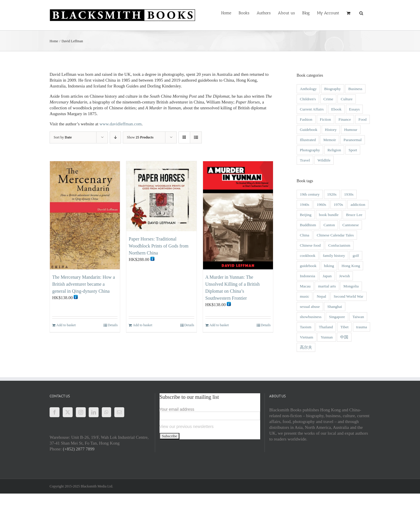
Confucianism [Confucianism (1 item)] (339, 245)
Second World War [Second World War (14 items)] (349, 296)
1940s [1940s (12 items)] (304, 205)
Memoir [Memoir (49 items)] (330, 140)
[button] (361, 13)
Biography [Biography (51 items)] (333, 89)
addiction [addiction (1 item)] (358, 205)
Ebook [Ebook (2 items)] (336, 109)
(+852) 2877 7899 (78, 449)
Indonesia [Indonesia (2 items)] (307, 276)
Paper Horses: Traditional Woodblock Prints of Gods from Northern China (159, 246)
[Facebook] (55, 412)
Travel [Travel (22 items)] (305, 160)
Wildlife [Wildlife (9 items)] (324, 160)
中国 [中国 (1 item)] (344, 337)
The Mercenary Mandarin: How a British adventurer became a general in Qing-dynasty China (84, 284)
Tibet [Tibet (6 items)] (344, 327)
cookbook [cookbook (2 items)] (308, 256)
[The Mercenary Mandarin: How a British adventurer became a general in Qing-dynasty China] (85, 215)
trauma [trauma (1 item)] (362, 327)
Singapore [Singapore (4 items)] (337, 317)
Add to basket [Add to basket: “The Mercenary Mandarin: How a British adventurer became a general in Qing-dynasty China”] (66, 325)
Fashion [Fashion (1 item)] (306, 119)
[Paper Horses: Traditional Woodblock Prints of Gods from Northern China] (161, 196)
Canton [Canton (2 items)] (329, 225)
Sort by (63, 137)
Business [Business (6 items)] (355, 89)
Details (113, 325)
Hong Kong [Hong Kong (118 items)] (351, 266)
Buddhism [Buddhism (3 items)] (308, 225)
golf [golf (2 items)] (356, 256)
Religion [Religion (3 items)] (334, 150)
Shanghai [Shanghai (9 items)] (335, 307)
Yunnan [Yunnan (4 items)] (327, 337)
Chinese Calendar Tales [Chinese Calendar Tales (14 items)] (335, 235)
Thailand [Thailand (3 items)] (326, 327)
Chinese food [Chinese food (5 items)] (310, 245)
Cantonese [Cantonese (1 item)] (351, 225)
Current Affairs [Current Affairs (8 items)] (312, 109)
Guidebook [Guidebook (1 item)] (309, 130)
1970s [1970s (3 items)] (338, 205)
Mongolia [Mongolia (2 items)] (351, 286)
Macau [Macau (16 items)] (305, 286)
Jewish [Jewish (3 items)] (345, 276)
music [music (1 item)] (304, 296)
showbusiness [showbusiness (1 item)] (311, 317)
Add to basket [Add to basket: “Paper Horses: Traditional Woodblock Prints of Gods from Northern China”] (142, 325)
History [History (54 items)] (331, 130)
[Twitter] (68, 412)
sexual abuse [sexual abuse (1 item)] (310, 307)
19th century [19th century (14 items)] (310, 194)
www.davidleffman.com (121, 124)
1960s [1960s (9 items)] (321, 205)
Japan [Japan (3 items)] (327, 276)
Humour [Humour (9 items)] (351, 130)
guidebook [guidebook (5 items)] (308, 266)
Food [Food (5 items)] (363, 119)
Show (140, 137)
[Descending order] (115, 137)
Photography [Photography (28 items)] (310, 150)
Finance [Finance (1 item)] (345, 119)
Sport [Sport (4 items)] (353, 150)
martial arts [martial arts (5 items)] (327, 286)
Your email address (177, 409)
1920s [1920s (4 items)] (332, 194)
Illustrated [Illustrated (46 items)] (308, 140)
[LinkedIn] (94, 412)
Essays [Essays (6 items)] (355, 109)
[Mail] (119, 412)
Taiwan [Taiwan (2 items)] (358, 317)
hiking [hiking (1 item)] (329, 266)
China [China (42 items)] (304, 235)
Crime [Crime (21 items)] (328, 99)
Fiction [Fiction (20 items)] (325, 119)
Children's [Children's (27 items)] (308, 99)
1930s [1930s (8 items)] (349, 194)
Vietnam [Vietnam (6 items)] (307, 337)
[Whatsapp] (106, 412)
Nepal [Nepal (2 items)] (321, 296)
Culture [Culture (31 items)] (347, 99)
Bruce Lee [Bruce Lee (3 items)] (354, 215)
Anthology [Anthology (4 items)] (308, 89)
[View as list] (196, 137)
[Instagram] (81, 412)
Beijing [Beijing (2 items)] (306, 215)
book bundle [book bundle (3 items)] (329, 215)
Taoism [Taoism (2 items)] (306, 327)
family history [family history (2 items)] (334, 256)
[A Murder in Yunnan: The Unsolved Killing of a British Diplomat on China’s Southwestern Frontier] (238, 215)
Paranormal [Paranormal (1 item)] (353, 140)
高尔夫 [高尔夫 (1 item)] (306, 347)
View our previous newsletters (187, 427)
